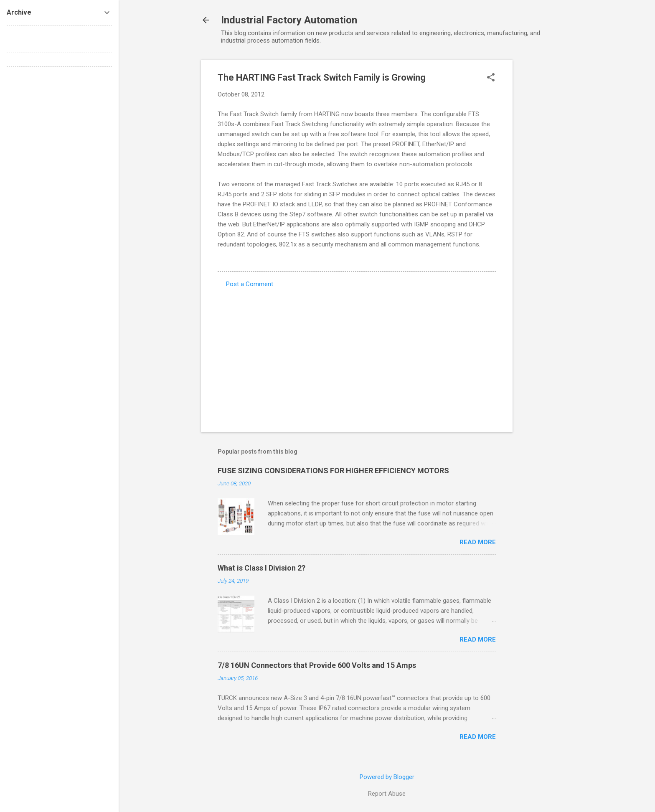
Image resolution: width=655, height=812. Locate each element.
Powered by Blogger (387, 777)
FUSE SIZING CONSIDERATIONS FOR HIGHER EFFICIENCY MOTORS (333, 471)
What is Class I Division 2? (261, 568)
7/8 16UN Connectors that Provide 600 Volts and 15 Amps (317, 665)
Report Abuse (387, 794)
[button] (491, 78)
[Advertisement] (546, 185)
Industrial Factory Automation (289, 20)
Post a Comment (250, 284)
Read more (478, 542)
